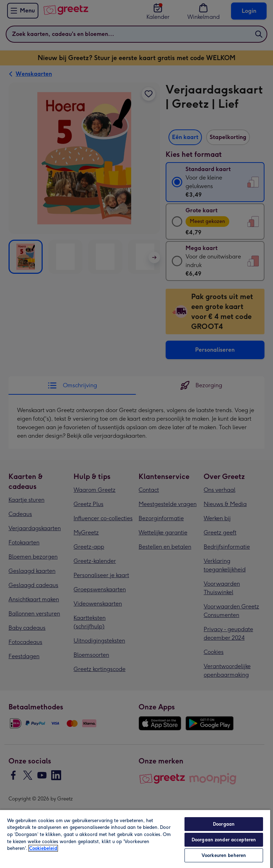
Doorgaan (224, 824)
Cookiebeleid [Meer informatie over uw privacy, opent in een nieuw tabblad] (43, 848)
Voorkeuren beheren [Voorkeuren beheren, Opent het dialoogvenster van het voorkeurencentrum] (224, 855)
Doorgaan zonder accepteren (224, 840)
